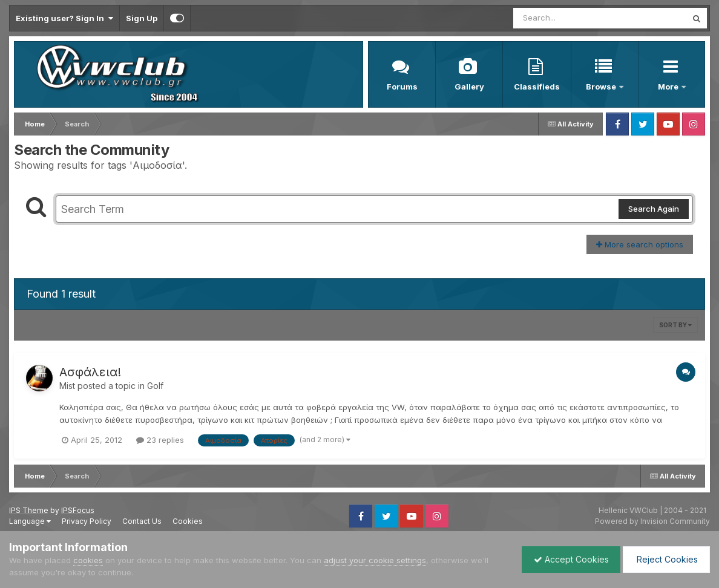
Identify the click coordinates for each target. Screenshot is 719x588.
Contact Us (142, 521)
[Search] (567, 18)
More (669, 87)
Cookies (188, 521)
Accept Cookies (568, 559)
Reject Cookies (665, 559)
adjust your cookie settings (375, 560)
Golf (155, 386)
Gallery (469, 87)
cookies (88, 560)
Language (30, 521)
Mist (67, 386)
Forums (402, 87)
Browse (602, 87)
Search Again (654, 209)
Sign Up (142, 18)
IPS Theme (29, 510)
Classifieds (537, 87)
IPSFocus (78, 510)
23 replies (160, 440)
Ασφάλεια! (90, 372)
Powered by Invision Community (652, 521)
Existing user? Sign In (64, 18)
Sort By (675, 325)
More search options (640, 244)
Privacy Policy (87, 521)
